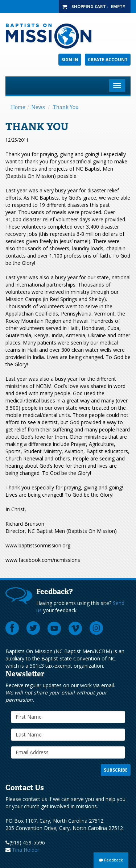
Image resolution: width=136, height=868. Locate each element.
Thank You (66, 107)
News (38, 107)
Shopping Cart (89, 6)
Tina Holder (26, 850)
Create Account (108, 60)
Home (18, 107)
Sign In (70, 60)
